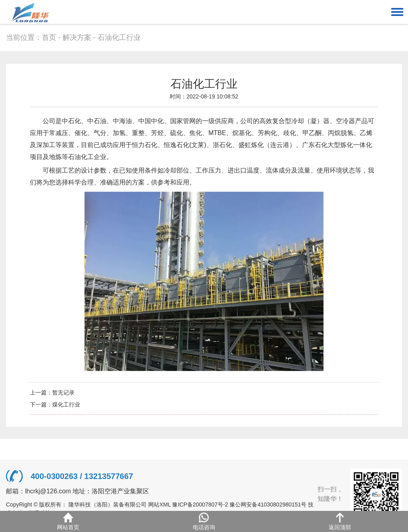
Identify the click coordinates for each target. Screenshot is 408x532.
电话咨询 (204, 521)
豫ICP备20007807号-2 (200, 505)
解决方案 (77, 37)
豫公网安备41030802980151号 (268, 505)
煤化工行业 (66, 404)
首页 (49, 37)
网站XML (159, 505)
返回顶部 (340, 521)
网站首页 (68, 521)
